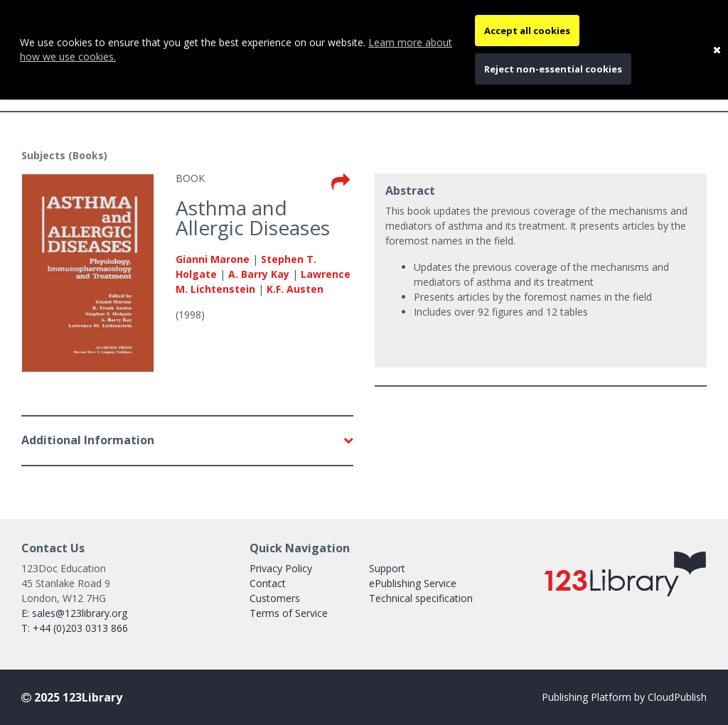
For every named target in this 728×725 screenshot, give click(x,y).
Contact (268, 583)
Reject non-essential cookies (553, 69)
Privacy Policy (281, 568)
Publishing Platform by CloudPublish (624, 697)
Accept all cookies (527, 31)
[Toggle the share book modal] (341, 183)
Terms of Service (289, 613)
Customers (275, 598)
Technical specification (421, 598)
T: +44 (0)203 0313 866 (75, 628)
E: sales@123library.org (74, 613)
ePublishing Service (413, 583)
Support (387, 568)
